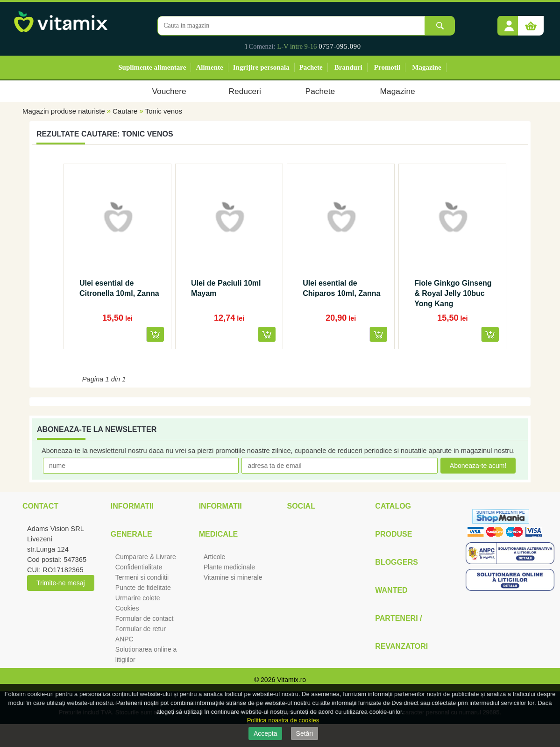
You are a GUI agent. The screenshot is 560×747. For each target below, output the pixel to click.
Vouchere (169, 91)
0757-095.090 (340, 46)
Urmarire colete (138, 598)
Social (301, 506)
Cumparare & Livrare (146, 557)
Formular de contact (145, 618)
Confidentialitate (139, 567)
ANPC (124, 639)
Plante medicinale (230, 567)
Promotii (387, 67)
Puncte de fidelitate (143, 588)
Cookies (127, 608)
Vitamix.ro (291, 680)
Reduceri (245, 91)
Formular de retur (141, 629)
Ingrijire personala (261, 67)
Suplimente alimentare (152, 67)
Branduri (348, 67)
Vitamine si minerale (233, 577)
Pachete (311, 67)
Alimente (209, 67)
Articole (215, 557)
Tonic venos (164, 111)
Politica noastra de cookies (283, 720)
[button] (509, 22)
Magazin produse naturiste (64, 111)
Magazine (426, 67)
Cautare (125, 111)
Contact (40, 506)
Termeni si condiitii (142, 577)
